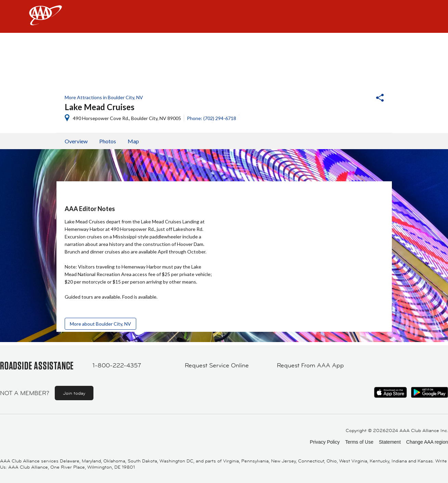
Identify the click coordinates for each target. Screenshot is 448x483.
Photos (108, 141)
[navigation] (224, 16)
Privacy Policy (325, 442)
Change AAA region (427, 442)
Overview (76, 141)
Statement (390, 442)
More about (100, 324)
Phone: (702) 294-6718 (212, 118)
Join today (74, 393)
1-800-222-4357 (117, 365)
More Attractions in (104, 97)
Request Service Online (217, 365)
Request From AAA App (310, 365)
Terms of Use (359, 442)
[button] (361, 99)
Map (133, 141)
